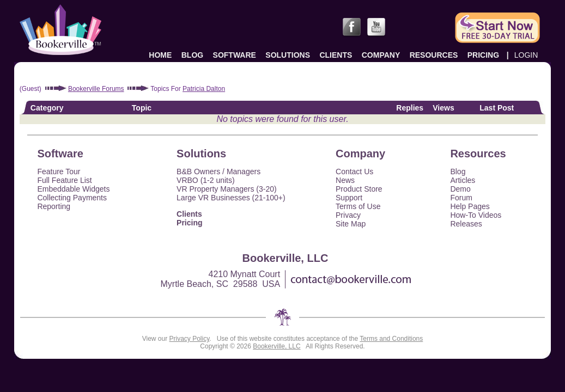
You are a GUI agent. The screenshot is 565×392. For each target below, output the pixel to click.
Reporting (54, 206)
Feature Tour (59, 171)
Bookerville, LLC (277, 346)
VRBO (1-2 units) (206, 180)
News (345, 180)
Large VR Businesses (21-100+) (231, 198)
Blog (458, 171)
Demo (460, 189)
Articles (463, 180)
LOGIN (526, 55)
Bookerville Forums (96, 89)
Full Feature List (64, 180)
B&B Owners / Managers (218, 171)
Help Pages (470, 206)
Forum (461, 198)
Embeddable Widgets (73, 189)
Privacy (348, 215)
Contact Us (354, 171)
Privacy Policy (190, 339)
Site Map (351, 224)
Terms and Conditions (391, 339)
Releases (466, 224)
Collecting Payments (72, 198)
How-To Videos (476, 215)
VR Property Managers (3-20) (227, 189)
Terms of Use (358, 206)
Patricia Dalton (204, 89)
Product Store (359, 189)
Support (349, 198)
